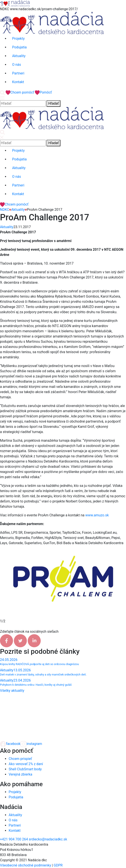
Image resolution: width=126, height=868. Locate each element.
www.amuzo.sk (97, 515)
